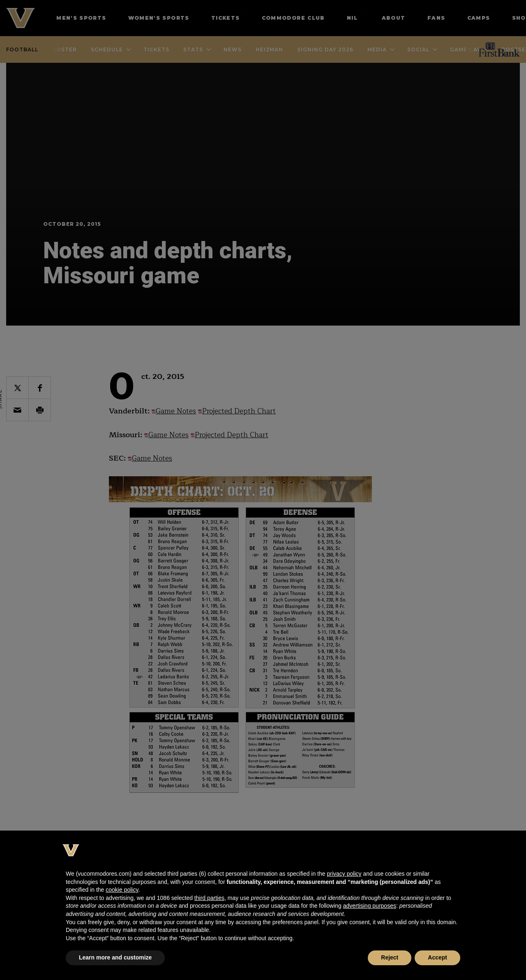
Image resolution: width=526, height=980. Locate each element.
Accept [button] (437, 957)
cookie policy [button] (122, 890)
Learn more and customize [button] (115, 957)
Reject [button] (390, 957)
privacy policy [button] (344, 874)
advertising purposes (370, 906)
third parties (209, 898)
